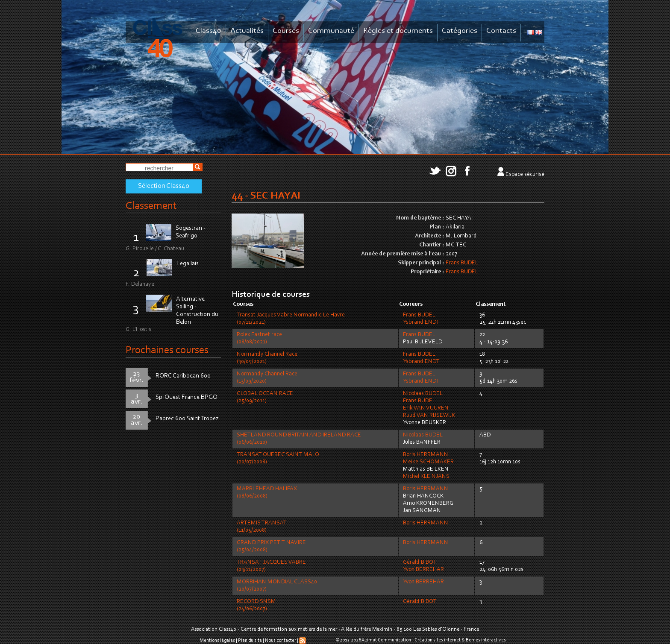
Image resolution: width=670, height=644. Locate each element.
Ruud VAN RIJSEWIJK (429, 416)
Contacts (501, 31)
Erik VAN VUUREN (426, 408)
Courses (286, 31)
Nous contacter (281, 641)
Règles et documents (398, 31)
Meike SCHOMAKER (428, 462)
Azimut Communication (386, 640)
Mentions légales (217, 641)
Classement (151, 206)
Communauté (331, 31)
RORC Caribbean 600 (183, 376)
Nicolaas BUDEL (423, 394)
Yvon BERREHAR (423, 570)
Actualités (247, 31)
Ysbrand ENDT (421, 322)
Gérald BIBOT (420, 562)
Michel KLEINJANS (426, 477)
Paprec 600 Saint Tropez (187, 419)
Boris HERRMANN (426, 455)
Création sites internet (438, 640)
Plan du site (250, 641)
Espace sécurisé (525, 175)
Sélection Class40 (164, 186)
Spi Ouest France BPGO (187, 397)
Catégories (460, 31)
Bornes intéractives (486, 640)
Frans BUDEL (462, 263)
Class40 (209, 31)
